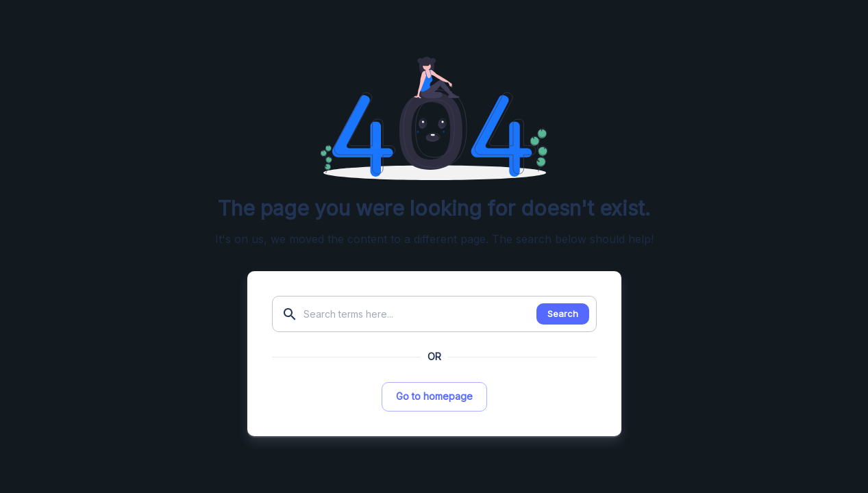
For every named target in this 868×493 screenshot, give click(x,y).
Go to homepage (434, 396)
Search (563, 314)
